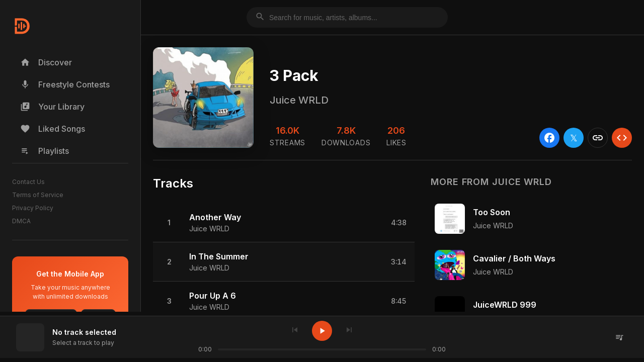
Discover (46, 62)
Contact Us (28, 182)
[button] (284, 223)
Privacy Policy (33, 208)
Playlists (45, 151)
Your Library (52, 107)
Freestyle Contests (65, 84)
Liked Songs (53, 129)
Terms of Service (38, 195)
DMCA (21, 221)
